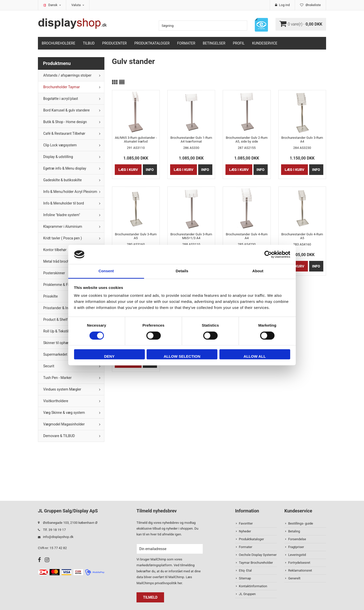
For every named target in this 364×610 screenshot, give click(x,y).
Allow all (255, 357)
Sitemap (245, 578)
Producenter (114, 43)
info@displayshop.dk (58, 537)
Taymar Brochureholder (256, 563)
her (180, 583)
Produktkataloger (152, 43)
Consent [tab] (106, 271)
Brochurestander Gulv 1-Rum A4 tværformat (191, 140)
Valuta (78, 5)
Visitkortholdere (56, 401)
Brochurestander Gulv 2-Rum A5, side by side (247, 140)
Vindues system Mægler (62, 389)
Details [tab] (182, 271)
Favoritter (246, 523)
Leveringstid (297, 555)
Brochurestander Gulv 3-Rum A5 (136, 236)
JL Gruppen (247, 594)
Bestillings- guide (301, 523)
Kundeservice (265, 43)
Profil (239, 43)
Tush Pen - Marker (57, 378)
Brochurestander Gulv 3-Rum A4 (302, 140)
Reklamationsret (300, 570)
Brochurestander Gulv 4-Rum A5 (302, 236)
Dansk (55, 5)
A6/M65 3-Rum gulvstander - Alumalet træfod (136, 140)
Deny (109, 357)
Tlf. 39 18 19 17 (54, 530)
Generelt (294, 578)
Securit (49, 366)
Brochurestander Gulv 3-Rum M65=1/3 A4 (191, 236)
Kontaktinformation (253, 586)
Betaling (294, 531)
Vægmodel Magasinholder (64, 424)
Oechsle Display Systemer (258, 555)
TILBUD (89, 43)
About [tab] (258, 271)
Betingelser (214, 43)
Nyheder (245, 531)
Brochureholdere (59, 43)
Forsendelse (297, 539)
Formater (186, 43)
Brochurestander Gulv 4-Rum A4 (247, 236)
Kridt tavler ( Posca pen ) (63, 238)
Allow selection (182, 357)
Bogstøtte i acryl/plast (61, 99)
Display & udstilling (58, 157)
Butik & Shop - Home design (65, 122)
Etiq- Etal (245, 570)
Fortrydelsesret (299, 563)
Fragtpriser (296, 547)
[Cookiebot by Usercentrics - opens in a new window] (268, 254)
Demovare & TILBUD (59, 436)
